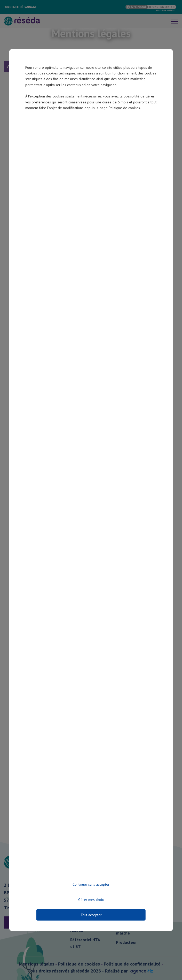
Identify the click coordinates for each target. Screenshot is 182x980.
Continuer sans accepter (91, 884)
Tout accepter (91, 915)
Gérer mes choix (91, 900)
